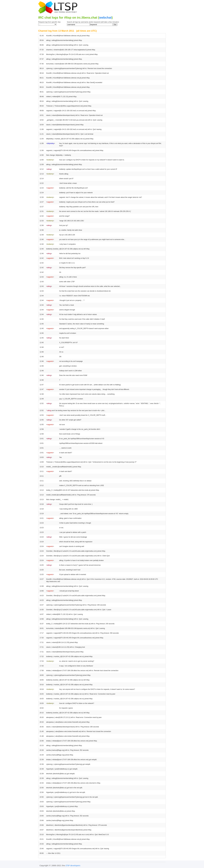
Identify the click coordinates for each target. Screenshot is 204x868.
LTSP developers (73, 866)
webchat (105, 18)
